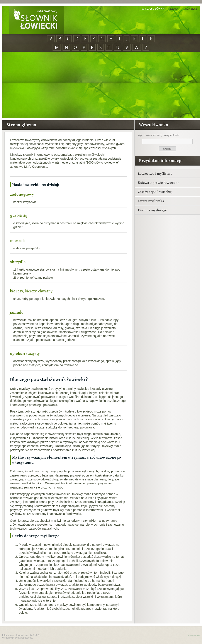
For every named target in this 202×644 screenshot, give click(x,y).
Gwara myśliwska (151, 201)
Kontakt (191, 9)
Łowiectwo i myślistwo (155, 173)
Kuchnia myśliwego (153, 210)
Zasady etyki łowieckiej (155, 192)
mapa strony (193, 635)
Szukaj (175, 9)
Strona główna (153, 9)
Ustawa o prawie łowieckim (159, 183)
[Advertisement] (101, 85)
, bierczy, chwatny (31, 291)
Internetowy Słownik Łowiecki (36, 20)
